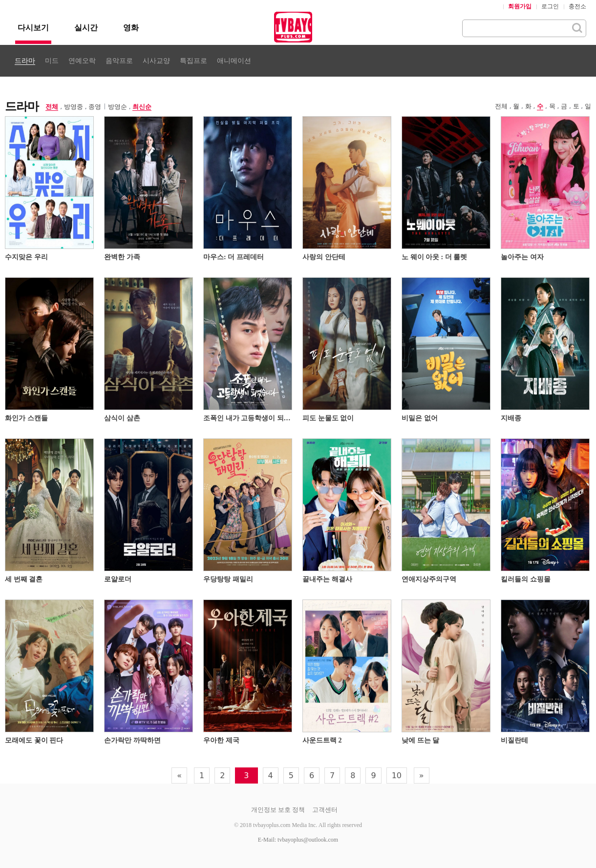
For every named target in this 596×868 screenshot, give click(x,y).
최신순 (142, 107)
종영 (95, 107)
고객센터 (325, 810)
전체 (52, 107)
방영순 (117, 107)
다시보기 (33, 28)
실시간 (86, 28)
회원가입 (520, 6)
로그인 (550, 6)
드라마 (25, 61)
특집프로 (193, 61)
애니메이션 (234, 61)
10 (397, 775)
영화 (131, 28)
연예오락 (82, 61)
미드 (52, 61)
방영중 (74, 107)
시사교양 (156, 61)
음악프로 (119, 61)
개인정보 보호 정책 (278, 810)
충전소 (577, 6)
